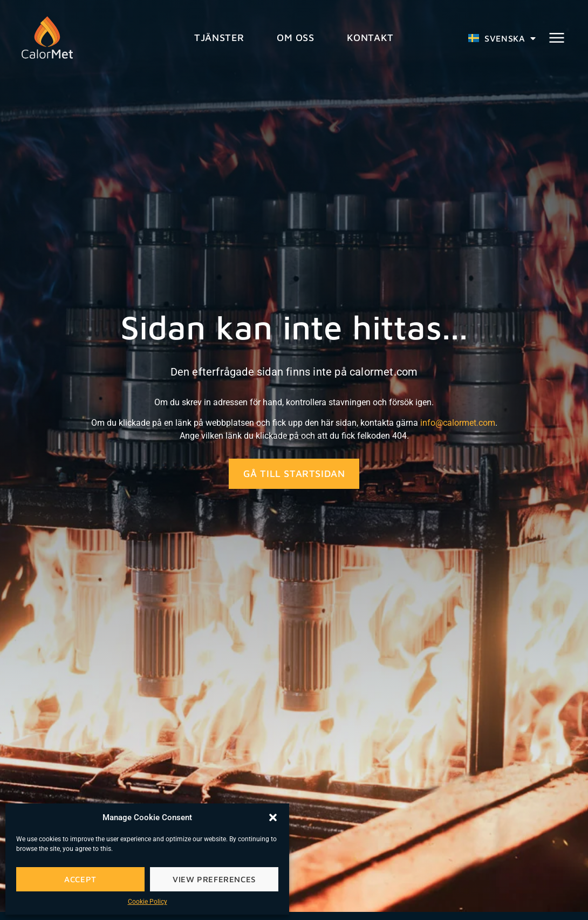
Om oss (296, 38)
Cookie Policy (148, 902)
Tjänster (219, 38)
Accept (80, 879)
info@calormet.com (458, 423)
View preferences (214, 879)
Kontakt (370, 38)
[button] (273, 817)
